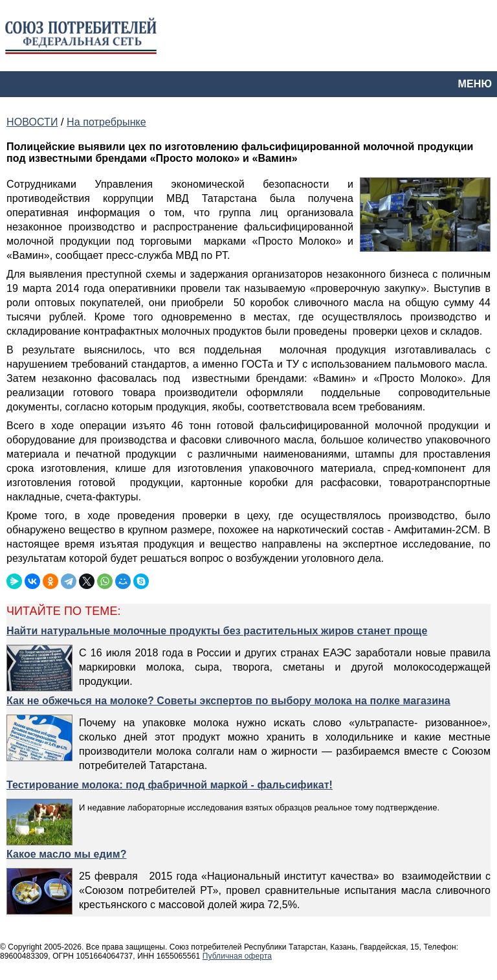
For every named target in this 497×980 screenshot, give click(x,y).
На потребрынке (106, 122)
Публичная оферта (237, 956)
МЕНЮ (475, 84)
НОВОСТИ (32, 122)
